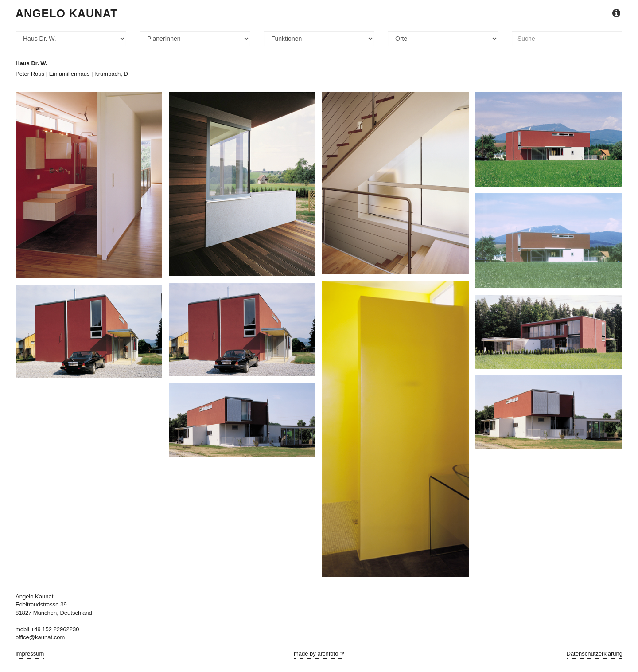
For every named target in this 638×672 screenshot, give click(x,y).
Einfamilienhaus (70, 74)
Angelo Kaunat (67, 13)
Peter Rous (30, 74)
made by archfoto (319, 654)
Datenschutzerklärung (595, 654)
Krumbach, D (111, 74)
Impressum (30, 654)
